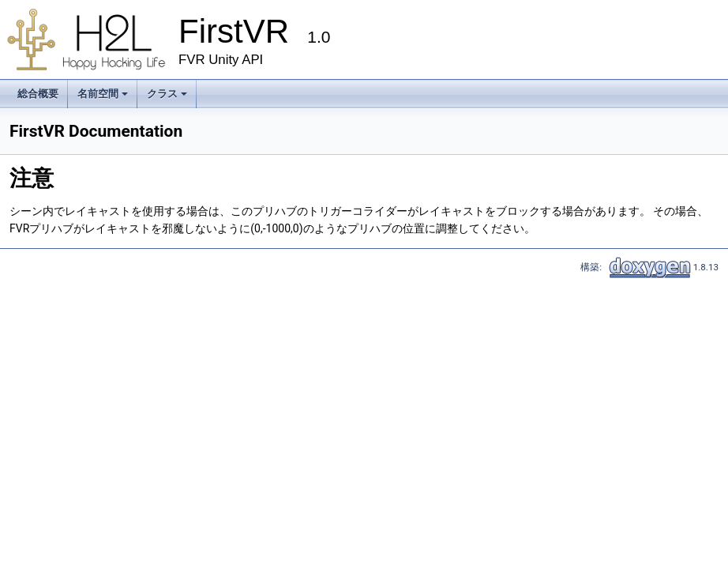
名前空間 (104, 98)
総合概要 (38, 94)
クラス (168, 98)
